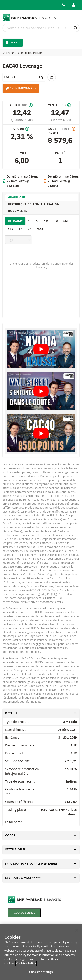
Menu (13, 42)
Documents (18, 211)
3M (56, 221)
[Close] (77, 933)
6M (66, 221)
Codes (41, 835)
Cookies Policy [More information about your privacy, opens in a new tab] (26, 966)
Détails (41, 713)
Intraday (15, 221)
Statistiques (41, 849)
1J (29, 221)
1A (21, 229)
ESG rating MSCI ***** (41, 878)
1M (46, 221)
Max (40, 229)
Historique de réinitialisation (34, 204)
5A (30, 229)
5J (38, 221)
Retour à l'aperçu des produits (24, 53)
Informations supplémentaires (41, 864)
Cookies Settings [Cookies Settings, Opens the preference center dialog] (41, 975)
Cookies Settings (24, 913)
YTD (11, 229)
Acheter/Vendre (21, 88)
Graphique (17, 197)
